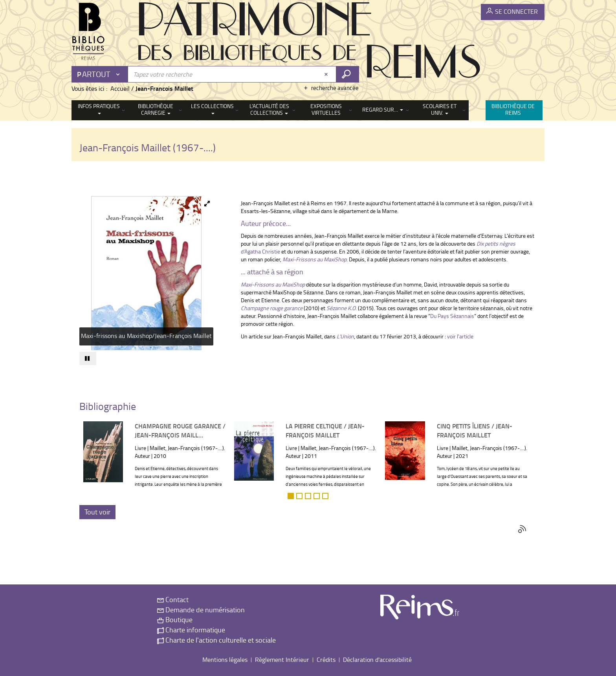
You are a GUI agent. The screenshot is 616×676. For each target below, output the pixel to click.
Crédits (326, 659)
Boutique (175, 619)
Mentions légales (225, 659)
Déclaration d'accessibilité (377, 659)
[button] (205, 203)
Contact (173, 599)
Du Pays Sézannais (452, 316)
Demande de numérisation (201, 610)
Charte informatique (191, 630)
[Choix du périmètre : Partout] (100, 74)
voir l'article (460, 336)
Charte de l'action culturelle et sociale (216, 640)
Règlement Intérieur (282, 659)
